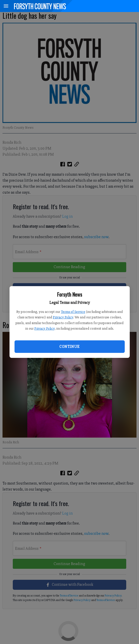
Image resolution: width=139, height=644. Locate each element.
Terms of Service (73, 312)
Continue (69, 347)
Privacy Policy (63, 317)
